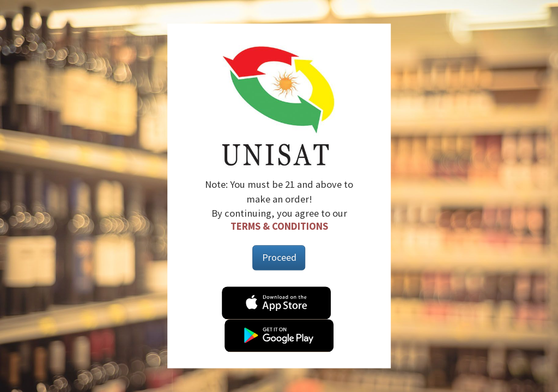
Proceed (279, 258)
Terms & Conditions (279, 226)
